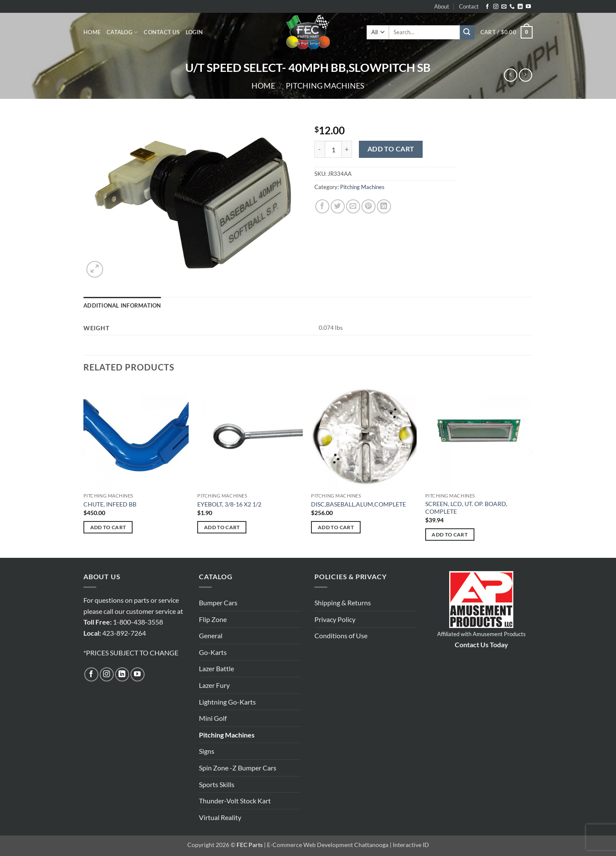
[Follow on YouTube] (528, 7)
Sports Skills (217, 784)
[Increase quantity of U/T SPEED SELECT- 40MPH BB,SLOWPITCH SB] (347, 149)
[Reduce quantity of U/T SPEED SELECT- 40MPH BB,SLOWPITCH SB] (320, 149)
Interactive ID (411, 845)
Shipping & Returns (343, 603)
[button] (194, 32)
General (211, 635)
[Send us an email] (504, 7)
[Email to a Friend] (353, 206)
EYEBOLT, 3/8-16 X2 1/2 (229, 504)
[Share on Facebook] (322, 206)
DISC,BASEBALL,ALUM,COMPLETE (358, 504)
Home (92, 32)
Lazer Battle (216, 668)
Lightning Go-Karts (227, 702)
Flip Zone (213, 619)
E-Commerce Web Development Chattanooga (328, 845)
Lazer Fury (214, 685)
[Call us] (512, 7)
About (442, 6)
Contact (469, 6)
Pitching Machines (325, 86)
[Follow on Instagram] (496, 7)
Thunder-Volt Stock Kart (235, 801)
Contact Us (162, 32)
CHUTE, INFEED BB (110, 504)
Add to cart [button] (108, 527)
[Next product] (511, 75)
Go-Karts (213, 652)
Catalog (122, 32)
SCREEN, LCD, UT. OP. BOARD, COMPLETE (466, 508)
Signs (207, 751)
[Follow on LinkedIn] (520, 7)
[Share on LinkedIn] (384, 206)
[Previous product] (526, 75)
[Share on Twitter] (338, 206)
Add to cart (391, 149)
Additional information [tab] (122, 305)
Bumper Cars (218, 603)
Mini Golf (213, 718)
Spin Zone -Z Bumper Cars (238, 768)
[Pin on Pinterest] (369, 206)
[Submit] (467, 33)
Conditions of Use (341, 635)
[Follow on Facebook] (487, 7)
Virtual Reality (220, 817)
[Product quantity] (333, 149)
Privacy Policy (335, 619)
